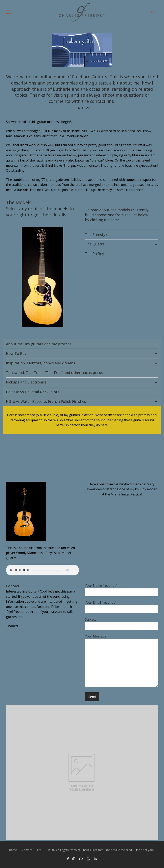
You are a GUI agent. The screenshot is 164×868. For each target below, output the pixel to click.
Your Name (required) (122, 590)
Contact (27, 850)
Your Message (122, 661)
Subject (122, 624)
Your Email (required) (122, 607)
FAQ (40, 850)
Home (13, 850)
